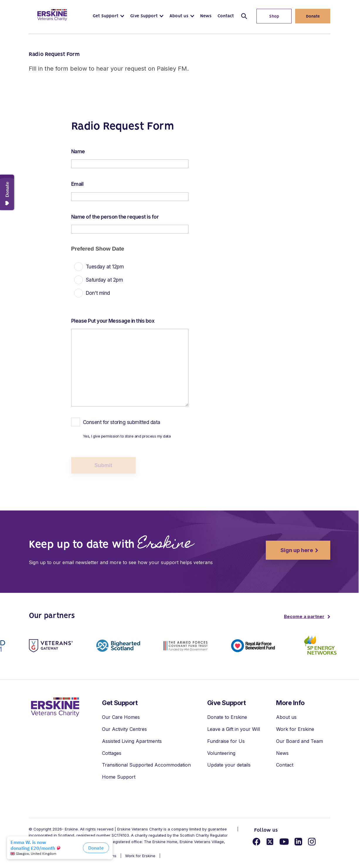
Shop (268, 17)
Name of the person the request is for (115, 217)
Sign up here (289, 550)
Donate (313, 17)
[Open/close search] (244, 16)
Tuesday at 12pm (105, 267)
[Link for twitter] (270, 843)
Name (78, 152)
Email (77, 184)
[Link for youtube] (284, 843)
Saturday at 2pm (104, 280)
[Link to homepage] (52, 15)
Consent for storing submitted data (122, 422)
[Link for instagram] (312, 843)
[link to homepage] (55, 707)
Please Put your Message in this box (113, 321)
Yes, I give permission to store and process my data (127, 436)
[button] (108, 16)
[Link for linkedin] (298, 843)
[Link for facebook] (256, 843)
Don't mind (98, 293)
